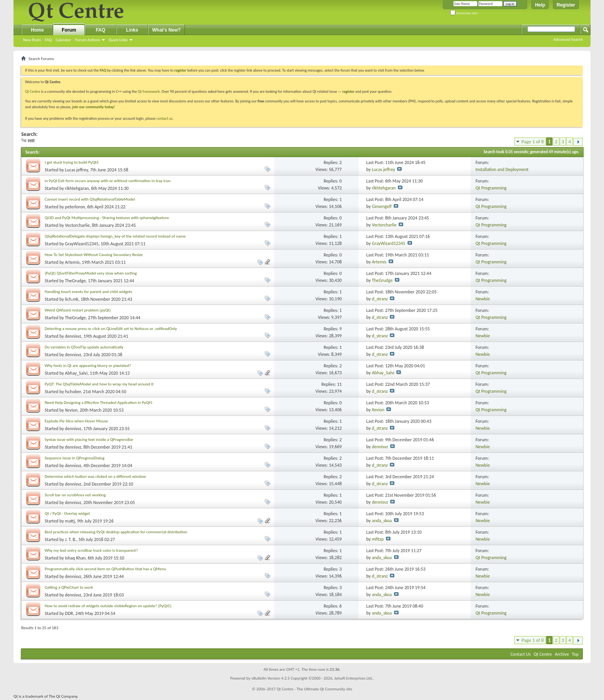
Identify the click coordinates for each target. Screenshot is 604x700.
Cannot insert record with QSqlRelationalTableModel (90, 199)
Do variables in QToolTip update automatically (84, 347)
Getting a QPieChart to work (69, 587)
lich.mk (72, 299)
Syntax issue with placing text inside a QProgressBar (89, 440)
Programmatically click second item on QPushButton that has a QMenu (105, 569)
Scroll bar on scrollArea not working (75, 495)
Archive (562, 654)
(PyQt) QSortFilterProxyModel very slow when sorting (91, 273)
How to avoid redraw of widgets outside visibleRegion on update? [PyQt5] (108, 606)
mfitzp (378, 539)
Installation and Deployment (502, 169)
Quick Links (118, 40)
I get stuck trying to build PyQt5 (72, 162)
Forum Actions (88, 40)
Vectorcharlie (77, 225)
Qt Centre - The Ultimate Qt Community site (314, 689)
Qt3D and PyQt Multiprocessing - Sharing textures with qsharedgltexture (107, 218)
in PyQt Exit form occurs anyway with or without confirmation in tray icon (108, 181)
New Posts (32, 40)
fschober (73, 392)
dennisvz (73, 336)
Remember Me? (464, 13)
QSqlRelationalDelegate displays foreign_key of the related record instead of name (115, 236)
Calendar (63, 40)
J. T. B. (71, 539)
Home (37, 30)
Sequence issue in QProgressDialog (75, 458)
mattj (70, 521)
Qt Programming (491, 188)
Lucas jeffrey (77, 170)
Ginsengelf (382, 206)
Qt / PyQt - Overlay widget (67, 513)
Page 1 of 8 (533, 142)
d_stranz (380, 299)
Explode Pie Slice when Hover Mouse (76, 421)
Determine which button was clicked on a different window (95, 476)
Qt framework (149, 91)
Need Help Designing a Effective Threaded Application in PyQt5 (99, 403)
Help (540, 5)
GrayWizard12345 (82, 244)
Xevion (71, 410)
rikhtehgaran (77, 188)
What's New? (166, 30)
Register (566, 5)
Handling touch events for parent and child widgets (88, 292)
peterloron (75, 207)
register (348, 91)
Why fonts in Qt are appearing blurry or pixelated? (88, 366)
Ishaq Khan (75, 558)
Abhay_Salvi (76, 373)
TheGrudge (75, 281)
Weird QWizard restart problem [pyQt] (78, 310)
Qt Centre (33, 91)
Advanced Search (568, 39)
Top (575, 654)
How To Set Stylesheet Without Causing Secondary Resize (94, 255)
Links (132, 30)
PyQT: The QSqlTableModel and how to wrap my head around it (99, 384)
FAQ (48, 40)
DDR (69, 613)
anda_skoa (382, 521)
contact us (164, 118)
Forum (69, 30)
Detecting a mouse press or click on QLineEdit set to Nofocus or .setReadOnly (111, 329)
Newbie (482, 299)
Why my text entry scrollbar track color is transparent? (91, 550)
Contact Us (521, 654)
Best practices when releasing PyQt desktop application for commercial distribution (116, 532)
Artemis (72, 262)
